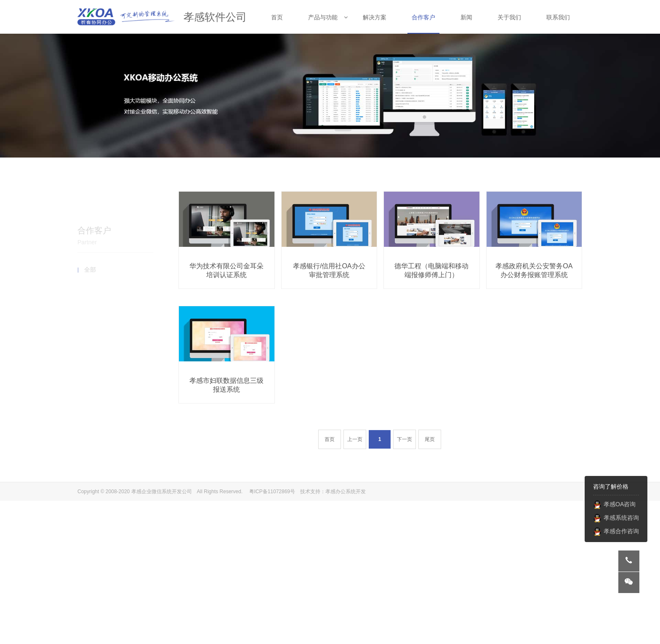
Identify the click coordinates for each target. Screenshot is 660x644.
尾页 (430, 454)
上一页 (355, 454)
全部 (90, 236)
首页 (330, 454)
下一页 (405, 454)
